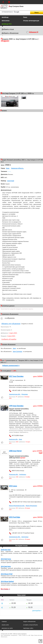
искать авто (5, 625)
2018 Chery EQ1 (6, 550)
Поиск (25, 17)
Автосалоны (6, 21)
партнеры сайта (28, 628)
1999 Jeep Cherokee (16, 406)
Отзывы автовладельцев (31, 21)
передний (11, 181)
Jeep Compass (18, 351)
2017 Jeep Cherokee (16, 376)
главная (4, 621)
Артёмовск (23, 474)
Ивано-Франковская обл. (17, 506)
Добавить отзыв (8, 29)
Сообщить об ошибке (9, 339)
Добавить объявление (10, 33)
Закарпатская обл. (15, 394)
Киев (8, 168)
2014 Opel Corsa (6, 559)
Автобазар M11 (7, 24)
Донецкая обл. (14, 474)
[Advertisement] (21, 67)
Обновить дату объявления (11, 324)
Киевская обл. (13, 439)
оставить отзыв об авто (31, 625)
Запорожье (25, 537)
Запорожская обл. (15, 537)
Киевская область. (18, 168)
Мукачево (25, 394)
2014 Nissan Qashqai (7, 581)
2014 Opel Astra (6, 566)
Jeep (14, 348)
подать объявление (29, 621)
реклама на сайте (7, 628)
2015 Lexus (13, 486)
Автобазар (5, 17)
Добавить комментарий (11, 366)
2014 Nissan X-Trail (7, 574)
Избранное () (34, 32)
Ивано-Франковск (31, 506)
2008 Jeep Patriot (15, 451)
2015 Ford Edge (15, 517)
